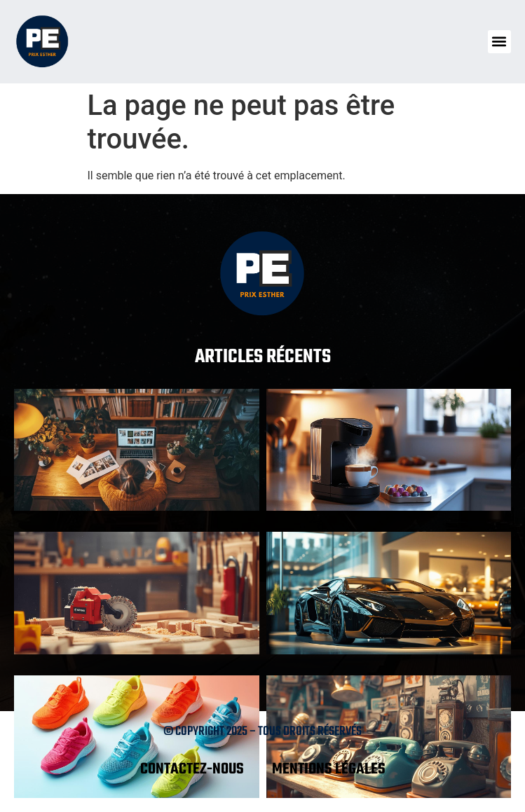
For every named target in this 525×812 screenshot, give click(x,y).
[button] (499, 42)
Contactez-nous (192, 769)
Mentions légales (329, 769)
